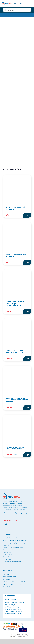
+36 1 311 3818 (18, 614)
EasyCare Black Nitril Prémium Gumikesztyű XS (16, 352)
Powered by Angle (20, 637)
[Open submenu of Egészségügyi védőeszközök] (31, 562)
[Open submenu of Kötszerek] (31, 557)
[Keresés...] (17, 10)
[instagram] (6, 524)
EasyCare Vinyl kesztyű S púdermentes (16, 255)
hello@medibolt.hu (16, 611)
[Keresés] (5, 10)
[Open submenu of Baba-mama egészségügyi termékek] (31, 541)
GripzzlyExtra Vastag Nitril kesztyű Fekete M (15, 448)
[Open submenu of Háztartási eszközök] (31, 550)
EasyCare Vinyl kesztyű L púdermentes (16, 208)
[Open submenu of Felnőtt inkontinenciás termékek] (31, 548)
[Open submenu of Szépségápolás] (31, 559)
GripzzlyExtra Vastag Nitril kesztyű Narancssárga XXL (15, 304)
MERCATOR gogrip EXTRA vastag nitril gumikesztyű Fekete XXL (17, 400)
